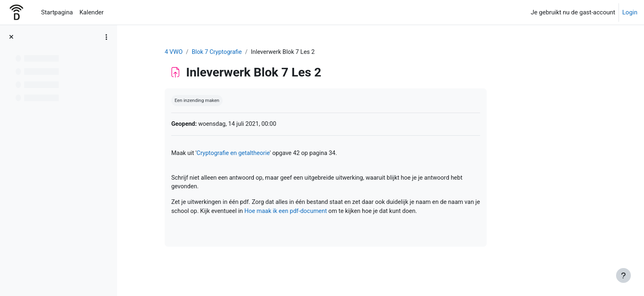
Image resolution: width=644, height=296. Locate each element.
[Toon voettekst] (623, 275)
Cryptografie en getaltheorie (283, 154)
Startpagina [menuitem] (57, 12)
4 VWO (222, 52)
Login (630, 12)
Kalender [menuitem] (91, 12)
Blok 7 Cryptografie (267, 52)
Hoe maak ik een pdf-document (355, 214)
